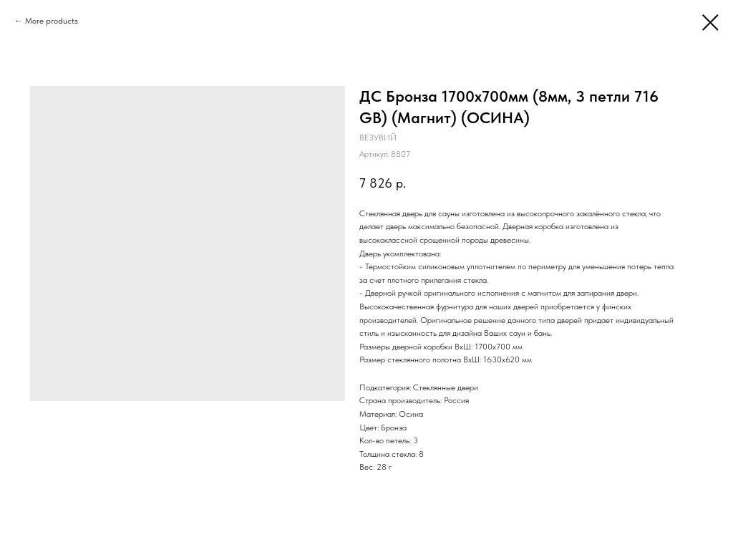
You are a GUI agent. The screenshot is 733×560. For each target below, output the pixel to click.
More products (52, 21)
